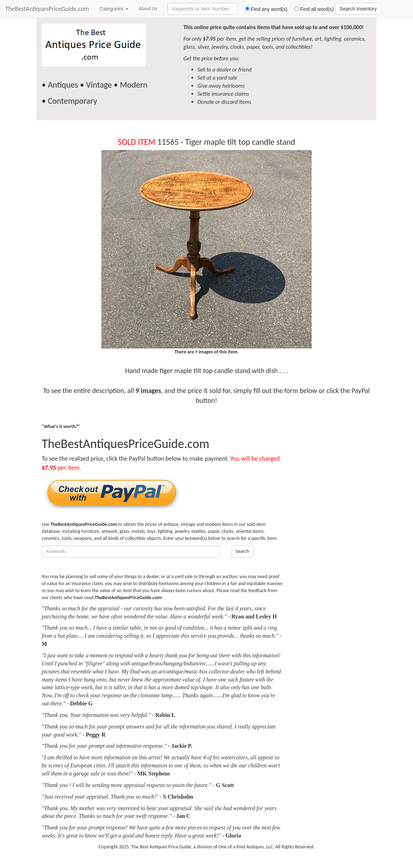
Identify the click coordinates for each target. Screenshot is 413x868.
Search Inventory (358, 9)
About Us (148, 9)
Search (242, 551)
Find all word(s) (311, 9)
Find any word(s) (263, 9)
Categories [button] (114, 9)
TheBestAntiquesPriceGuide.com (47, 9)
